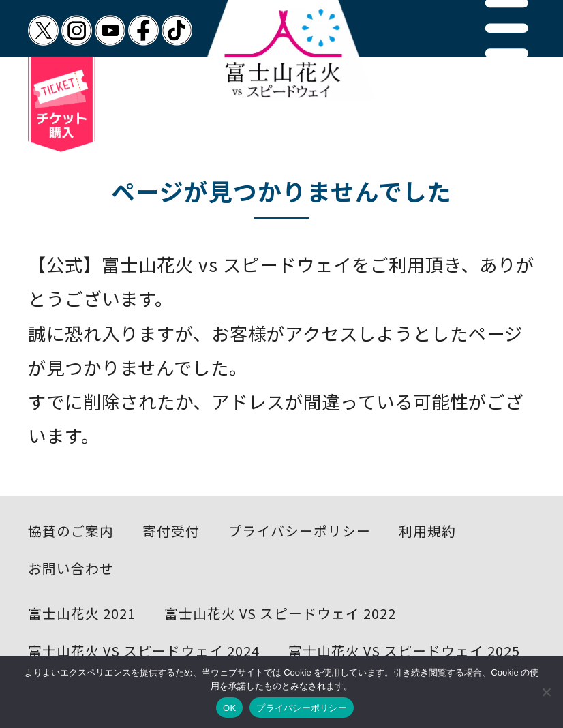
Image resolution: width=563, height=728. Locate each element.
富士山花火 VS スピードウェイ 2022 (280, 613)
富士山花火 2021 (82, 613)
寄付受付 (171, 531)
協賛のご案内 (71, 531)
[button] (507, 28)
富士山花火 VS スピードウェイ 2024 (144, 651)
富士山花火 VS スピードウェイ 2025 (404, 651)
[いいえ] (546, 692)
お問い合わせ (71, 568)
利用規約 (427, 531)
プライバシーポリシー (299, 531)
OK (229, 708)
